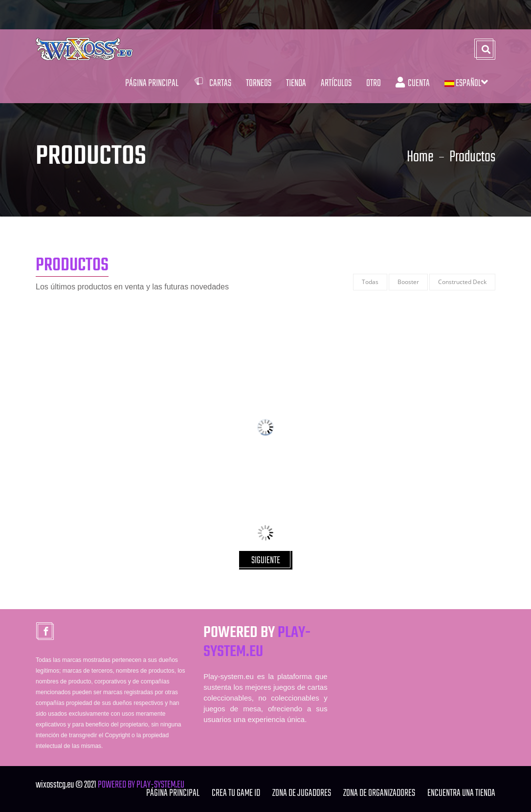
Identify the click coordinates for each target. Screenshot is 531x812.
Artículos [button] (336, 83)
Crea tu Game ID (236, 793)
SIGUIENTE (266, 560)
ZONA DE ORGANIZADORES (379, 793)
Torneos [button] (259, 83)
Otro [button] (374, 83)
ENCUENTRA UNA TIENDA (461, 793)
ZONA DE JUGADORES (302, 793)
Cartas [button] (212, 83)
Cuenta (413, 83)
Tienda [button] (296, 83)
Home (420, 157)
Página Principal (152, 83)
